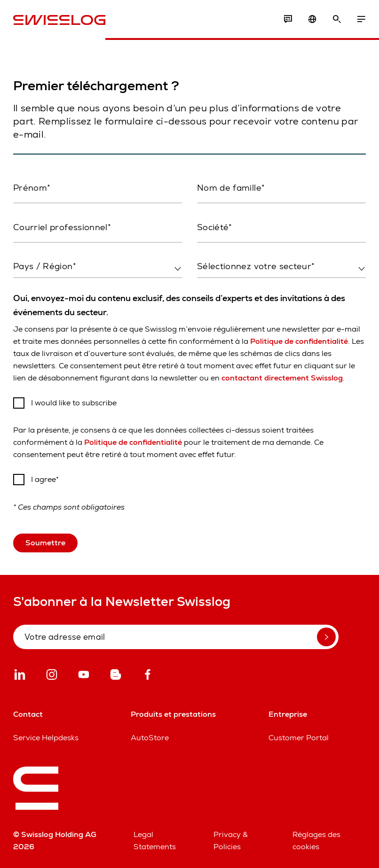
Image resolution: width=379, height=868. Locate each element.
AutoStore (150, 738)
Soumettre (45, 543)
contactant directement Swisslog (282, 378)
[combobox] (98, 267)
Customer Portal (299, 738)
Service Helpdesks (46, 738)
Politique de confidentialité (299, 341)
